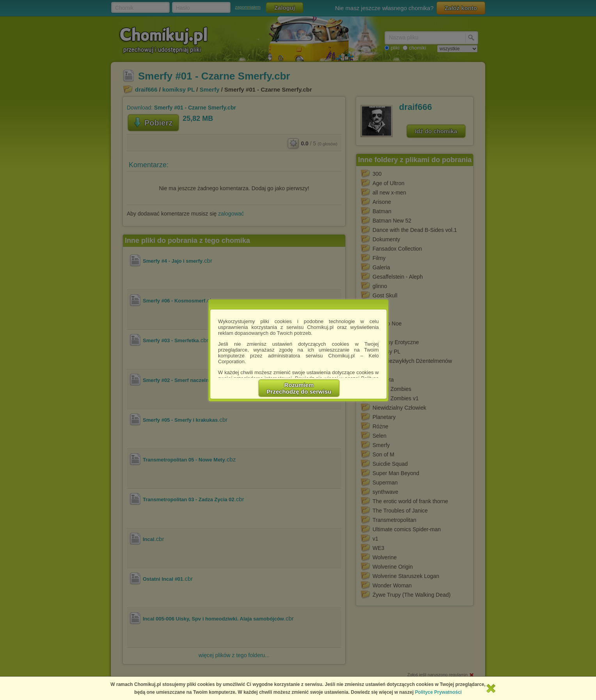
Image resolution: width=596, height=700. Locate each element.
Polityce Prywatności (438, 692)
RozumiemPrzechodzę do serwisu (299, 388)
